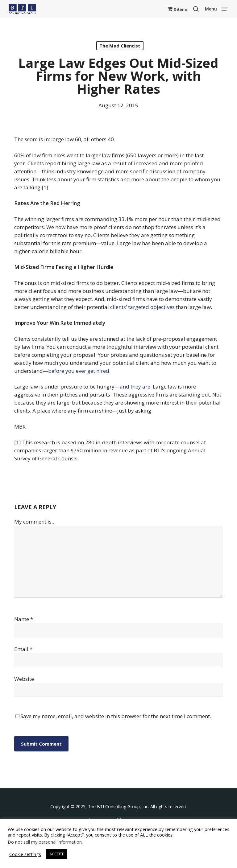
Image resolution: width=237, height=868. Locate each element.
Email (23, 649)
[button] (217, 8)
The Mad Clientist (120, 46)
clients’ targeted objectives (142, 307)
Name (24, 619)
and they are (135, 387)
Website (24, 679)
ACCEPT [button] (56, 854)
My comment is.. (34, 522)
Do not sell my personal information (45, 842)
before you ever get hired (79, 371)
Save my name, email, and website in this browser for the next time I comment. (116, 716)
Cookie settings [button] (25, 854)
